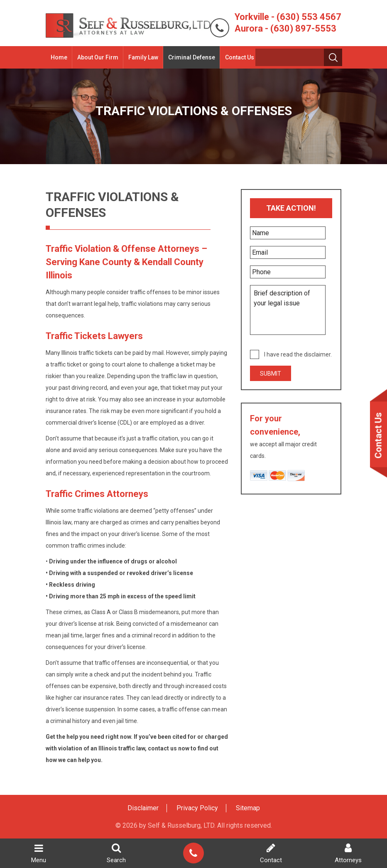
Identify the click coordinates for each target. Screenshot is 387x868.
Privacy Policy (197, 808)
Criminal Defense (190, 57)
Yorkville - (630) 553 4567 (289, 17)
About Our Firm (96, 57)
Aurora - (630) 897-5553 (287, 28)
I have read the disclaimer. (298, 354)
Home (57, 57)
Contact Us (238, 57)
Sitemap (248, 808)
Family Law (142, 57)
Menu (39, 853)
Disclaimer (143, 808)
